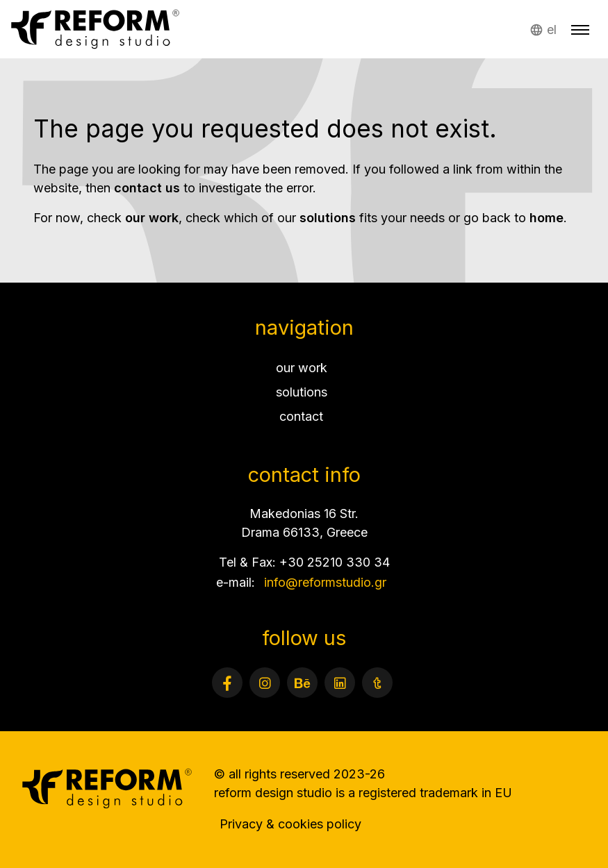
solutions (328, 218)
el (552, 30)
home (547, 218)
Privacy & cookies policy (290, 824)
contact (301, 416)
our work (152, 218)
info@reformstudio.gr (325, 582)
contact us (147, 188)
